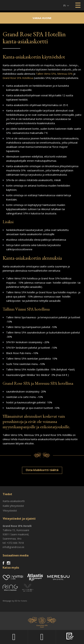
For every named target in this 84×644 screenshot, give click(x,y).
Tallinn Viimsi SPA (46, 74)
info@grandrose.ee (13, 547)
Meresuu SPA (65, 74)
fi (64, 6)
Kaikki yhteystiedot (13, 506)
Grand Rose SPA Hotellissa (18, 78)
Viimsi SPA (7, 5)
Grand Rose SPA (16, 383)
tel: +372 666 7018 (13, 543)
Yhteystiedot (10, 511)
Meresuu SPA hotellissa (54, 383)
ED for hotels (21, 601)
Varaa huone (42, 18)
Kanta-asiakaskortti (14, 501)
